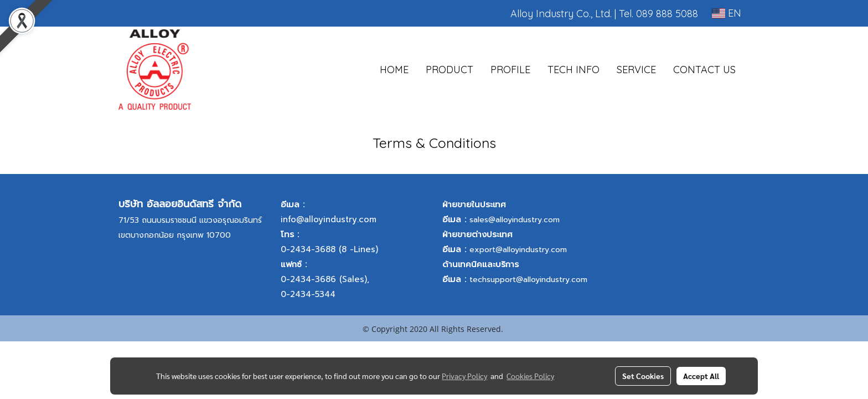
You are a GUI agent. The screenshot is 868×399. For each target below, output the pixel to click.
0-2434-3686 (308, 279)
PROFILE (510, 70)
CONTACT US (704, 70)
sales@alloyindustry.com (515, 220)
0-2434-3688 (308, 249)
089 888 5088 (667, 14)
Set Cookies (643, 376)
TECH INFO (573, 70)
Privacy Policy (464, 376)
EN (727, 13)
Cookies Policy (530, 376)
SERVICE (636, 70)
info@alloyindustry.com (329, 219)
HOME (394, 70)
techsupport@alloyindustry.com (528, 280)
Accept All (701, 376)
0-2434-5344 (308, 294)
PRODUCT (449, 70)
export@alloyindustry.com (518, 250)
